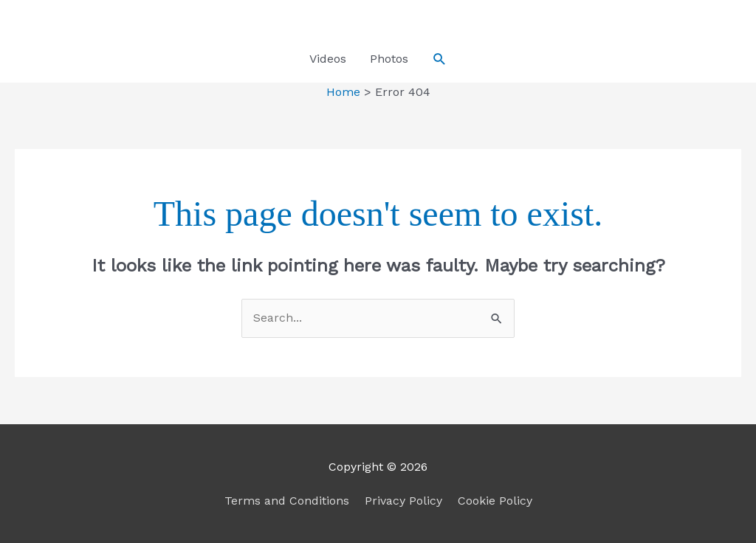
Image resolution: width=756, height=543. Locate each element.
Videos (328, 59)
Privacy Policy (403, 501)
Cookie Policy (495, 501)
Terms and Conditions (287, 501)
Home (343, 92)
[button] (440, 59)
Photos (389, 59)
